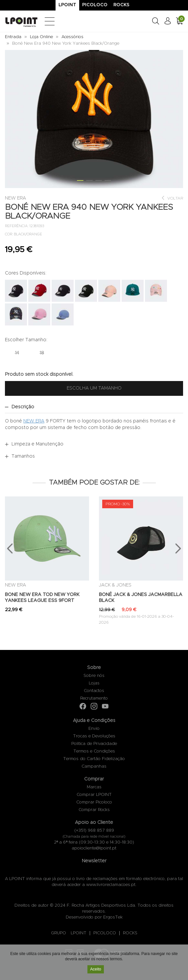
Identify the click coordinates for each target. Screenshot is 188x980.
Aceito (95, 970)
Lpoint (67, 5)
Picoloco (95, 5)
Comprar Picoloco (94, 802)
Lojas (94, 683)
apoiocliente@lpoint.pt (94, 848)
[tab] (94, 407)
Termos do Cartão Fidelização (94, 759)
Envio (94, 729)
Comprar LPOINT (94, 795)
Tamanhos (23, 456)
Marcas (94, 787)
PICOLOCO (105, 933)
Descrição (23, 407)
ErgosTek (113, 917)
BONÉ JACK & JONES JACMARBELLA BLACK (141, 598)
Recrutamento (94, 698)
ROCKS (130, 933)
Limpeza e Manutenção (37, 444)
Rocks (121, 5)
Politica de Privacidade (94, 744)
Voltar (172, 198)
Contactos (94, 691)
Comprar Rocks (94, 810)
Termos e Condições (94, 751)
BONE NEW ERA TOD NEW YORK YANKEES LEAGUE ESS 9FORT (42, 598)
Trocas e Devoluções (94, 736)
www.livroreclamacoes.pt (111, 885)
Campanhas (94, 766)
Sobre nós (94, 676)
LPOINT (79, 933)
